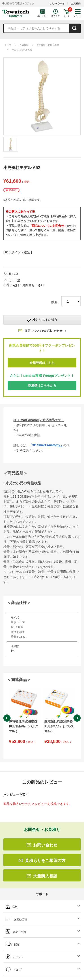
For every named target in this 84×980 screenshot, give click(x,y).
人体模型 (24, 45)
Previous (7, 718)
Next (77, 718)
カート (67, 16)
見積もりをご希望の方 (42, 861)
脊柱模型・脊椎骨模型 (48, 45)
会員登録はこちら (42, 363)
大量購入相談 (42, 876)
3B (18, 280)
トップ (8, 45)
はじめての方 (57, 3)
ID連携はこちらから (42, 385)
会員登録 (76, 3)
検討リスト (42, 16)
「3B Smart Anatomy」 (46, 445)
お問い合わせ (42, 845)
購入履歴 (56, 16)
